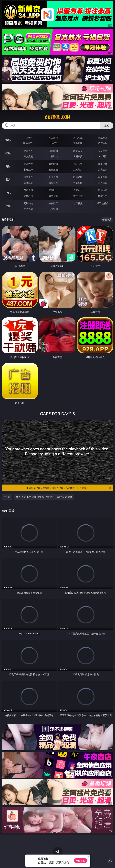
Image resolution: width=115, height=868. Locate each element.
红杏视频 (28, 209)
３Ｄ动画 (103, 151)
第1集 (7, 497)
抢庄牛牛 (103, 143)
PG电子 (28, 138)
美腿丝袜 (28, 183)
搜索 (107, 125)
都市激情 (28, 190)
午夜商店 (53, 203)
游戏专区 (103, 138)
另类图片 (103, 183)
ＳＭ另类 (103, 156)
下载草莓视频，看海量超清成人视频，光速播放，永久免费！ (69, 488)
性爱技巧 (103, 196)
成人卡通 (78, 164)
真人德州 (53, 138)
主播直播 (78, 156)
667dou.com (57, 117)
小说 (8, 193)
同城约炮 (28, 203)
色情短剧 (53, 209)
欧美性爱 (103, 164)
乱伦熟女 (78, 169)
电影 (8, 166)
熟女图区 (78, 183)
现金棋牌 (78, 143)
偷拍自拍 (53, 164)
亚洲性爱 (28, 164)
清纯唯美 (53, 183)
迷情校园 (28, 196)
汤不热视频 (103, 203)
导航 (8, 206)
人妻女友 (78, 190)
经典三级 (53, 169)
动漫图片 (103, 177)
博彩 (8, 140)
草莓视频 (78, 203)
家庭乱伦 (53, 190)
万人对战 (78, 138)
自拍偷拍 (53, 151)
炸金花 (53, 143)
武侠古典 (103, 190)
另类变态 (103, 169)
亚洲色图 (53, 177)
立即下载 (81, 861)
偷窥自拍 (28, 177)
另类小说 (53, 196)
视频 (8, 153)
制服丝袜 (28, 169)
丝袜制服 (53, 156)
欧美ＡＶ (78, 151)
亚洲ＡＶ (28, 151)
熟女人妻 (28, 156)
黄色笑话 (78, 196)
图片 (8, 179)
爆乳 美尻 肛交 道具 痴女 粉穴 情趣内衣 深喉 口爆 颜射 (44, 497)
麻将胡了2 (28, 143)
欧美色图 (78, 177)
